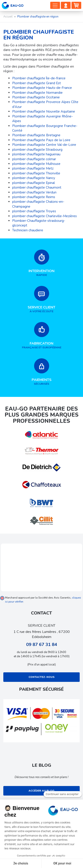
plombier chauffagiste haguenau (36, 154)
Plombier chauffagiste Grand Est (37, 83)
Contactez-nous (41, 677)
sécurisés (41, 372)
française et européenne (41, 336)
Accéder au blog (41, 791)
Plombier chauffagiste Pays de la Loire (41, 140)
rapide (41, 263)
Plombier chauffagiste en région (39, 35)
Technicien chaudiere (28, 230)
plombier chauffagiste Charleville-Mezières (44, 216)
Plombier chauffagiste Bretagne (36, 135)
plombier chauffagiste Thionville (36, 173)
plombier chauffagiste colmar (34, 159)
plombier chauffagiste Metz (33, 168)
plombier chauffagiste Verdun (34, 192)
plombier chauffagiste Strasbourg (37, 150)
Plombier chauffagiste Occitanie (36, 97)
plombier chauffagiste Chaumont (37, 187)
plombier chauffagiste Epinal (34, 183)
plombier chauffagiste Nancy (34, 178)
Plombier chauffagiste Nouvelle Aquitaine (44, 111)
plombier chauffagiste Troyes (34, 211)
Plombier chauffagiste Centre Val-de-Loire (44, 145)
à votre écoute (41, 299)
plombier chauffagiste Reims (34, 197)
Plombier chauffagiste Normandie (37, 93)
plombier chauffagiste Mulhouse (36, 164)
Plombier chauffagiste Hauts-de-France (42, 88)
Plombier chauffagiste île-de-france (39, 78)
